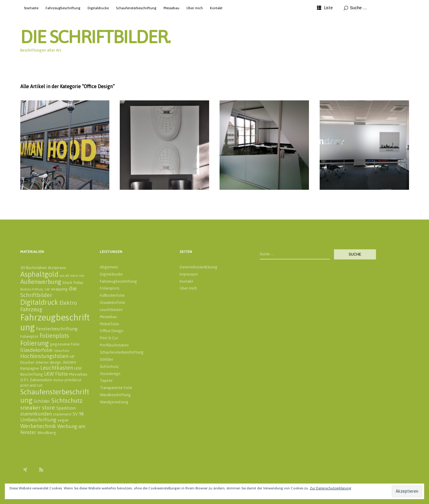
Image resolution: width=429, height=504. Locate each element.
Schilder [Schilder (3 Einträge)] (42, 401)
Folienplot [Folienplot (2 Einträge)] (29, 336)
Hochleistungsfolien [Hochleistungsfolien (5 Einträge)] (44, 356)
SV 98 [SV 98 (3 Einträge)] (78, 414)
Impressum (189, 274)
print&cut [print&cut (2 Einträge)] (73, 380)
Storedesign (110, 374)
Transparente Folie (116, 388)
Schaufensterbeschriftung (136, 8)
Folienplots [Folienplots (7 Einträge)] (54, 336)
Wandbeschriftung (115, 395)
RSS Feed (41, 469)
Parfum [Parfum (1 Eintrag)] (58, 380)
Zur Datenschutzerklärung (331, 488)
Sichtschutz (109, 367)
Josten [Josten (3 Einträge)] (69, 362)
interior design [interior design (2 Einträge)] (49, 362)
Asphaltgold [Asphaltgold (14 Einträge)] (39, 274)
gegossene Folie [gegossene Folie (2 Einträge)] (65, 344)
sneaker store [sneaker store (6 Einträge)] (38, 407)
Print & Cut (109, 338)
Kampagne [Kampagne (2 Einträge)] (30, 368)
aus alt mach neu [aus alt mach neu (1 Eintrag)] (72, 276)
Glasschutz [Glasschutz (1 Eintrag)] (61, 351)
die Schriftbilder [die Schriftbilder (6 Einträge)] (49, 292)
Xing (25, 469)
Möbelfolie (109, 324)
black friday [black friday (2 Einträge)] (73, 282)
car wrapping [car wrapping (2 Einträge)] (56, 289)
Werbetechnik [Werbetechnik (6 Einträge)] (38, 426)
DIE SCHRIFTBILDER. (95, 37)
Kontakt (216, 8)
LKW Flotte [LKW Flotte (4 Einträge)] (56, 374)
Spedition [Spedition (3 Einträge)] (66, 408)
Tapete (106, 381)
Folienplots (109, 288)
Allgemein (109, 267)
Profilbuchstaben (114, 345)
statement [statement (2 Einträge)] (62, 414)
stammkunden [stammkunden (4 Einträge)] (36, 414)
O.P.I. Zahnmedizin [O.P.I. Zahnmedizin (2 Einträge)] (36, 380)
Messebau (171, 8)
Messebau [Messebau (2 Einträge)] (78, 374)
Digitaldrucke (98, 8)
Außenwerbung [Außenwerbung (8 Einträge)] (41, 282)
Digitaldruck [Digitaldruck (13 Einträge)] (39, 302)
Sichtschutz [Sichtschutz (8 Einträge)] (67, 400)
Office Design (112, 331)
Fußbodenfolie (112, 295)
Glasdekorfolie (113, 302)
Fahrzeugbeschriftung (63, 8)
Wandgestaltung (114, 402)
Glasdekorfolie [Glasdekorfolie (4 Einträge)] (36, 350)
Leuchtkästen (111, 310)
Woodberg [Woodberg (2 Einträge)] (47, 433)
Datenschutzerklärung (199, 267)
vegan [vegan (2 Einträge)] (63, 420)
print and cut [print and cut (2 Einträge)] (31, 385)
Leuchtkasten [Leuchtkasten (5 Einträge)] (57, 368)
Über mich (195, 8)
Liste (328, 8)
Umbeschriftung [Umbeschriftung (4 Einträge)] (38, 420)
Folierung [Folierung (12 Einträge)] (35, 343)
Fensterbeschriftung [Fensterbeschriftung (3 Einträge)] (57, 329)
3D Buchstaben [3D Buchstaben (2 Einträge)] (34, 267)
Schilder (107, 359)
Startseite (31, 8)
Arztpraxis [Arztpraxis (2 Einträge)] (57, 267)
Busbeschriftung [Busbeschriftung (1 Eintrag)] (32, 289)
